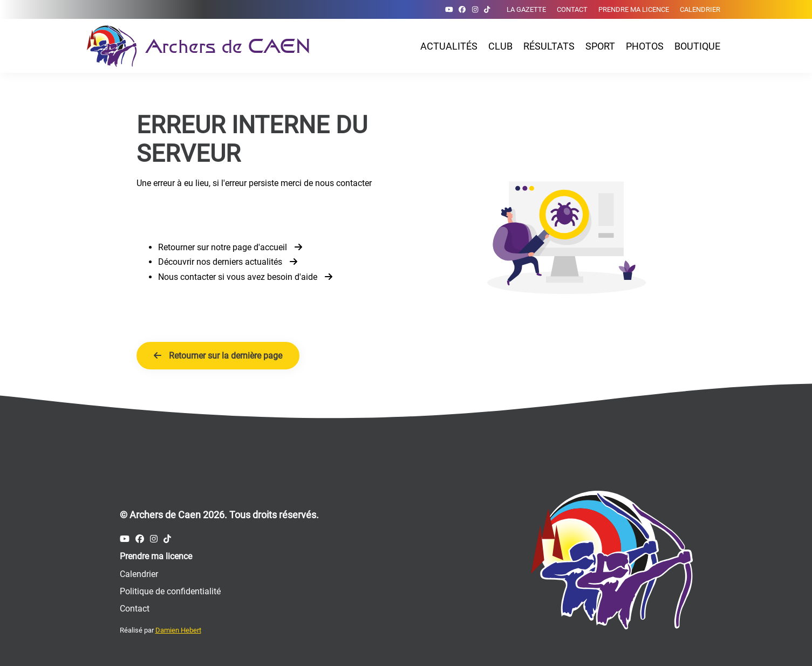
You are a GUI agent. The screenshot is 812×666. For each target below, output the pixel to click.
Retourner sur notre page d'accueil (230, 247)
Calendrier (700, 9)
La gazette (526, 9)
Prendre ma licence (634, 9)
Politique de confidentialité (170, 591)
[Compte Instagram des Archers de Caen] (475, 9)
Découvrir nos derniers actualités (228, 262)
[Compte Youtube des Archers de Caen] (449, 9)
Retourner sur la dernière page (218, 356)
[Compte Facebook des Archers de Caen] (462, 9)
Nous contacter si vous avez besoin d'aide (245, 277)
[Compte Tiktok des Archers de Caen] (487, 9)
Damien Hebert (178, 630)
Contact (572, 9)
